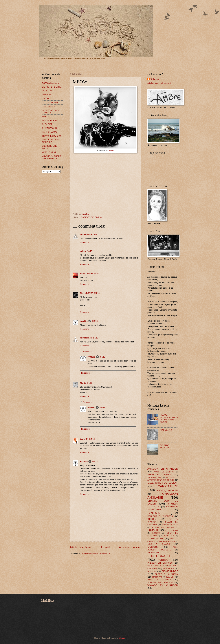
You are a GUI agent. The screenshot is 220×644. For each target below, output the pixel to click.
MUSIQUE (153, 547)
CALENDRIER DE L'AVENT (163, 483)
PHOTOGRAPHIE (160, 556)
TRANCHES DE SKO (51, 136)
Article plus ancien (130, 547)
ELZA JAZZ (47, 91)
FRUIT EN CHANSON (170, 525)
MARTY (45, 117)
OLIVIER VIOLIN (49, 128)
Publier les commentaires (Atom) (96, 553)
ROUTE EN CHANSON (156, 566)
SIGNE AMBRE (170, 571)
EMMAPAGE (48, 95)
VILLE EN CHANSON (159, 580)
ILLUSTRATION (172, 530)
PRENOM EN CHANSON (160, 563)
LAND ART (169, 536)
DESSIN (152, 519)
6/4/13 (95, 462)
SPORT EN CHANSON (166, 574)
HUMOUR (153, 530)
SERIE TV (152, 571)
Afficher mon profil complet (159, 83)
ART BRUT (170, 477)
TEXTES (170, 577)
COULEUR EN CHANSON (160, 516)
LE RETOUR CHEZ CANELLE (51, 111)
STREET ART (157, 577)
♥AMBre (84, 321)
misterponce (86, 234)
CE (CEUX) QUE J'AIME (167, 490)
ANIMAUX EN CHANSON (163, 469)
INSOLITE (156, 533)
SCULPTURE (168, 568)
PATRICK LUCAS (50, 132)
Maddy (111, 151)
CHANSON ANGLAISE (163, 496)
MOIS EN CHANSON (159, 544)
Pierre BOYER (87, 293)
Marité (83, 383)
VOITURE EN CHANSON (160, 582)
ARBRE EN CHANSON (160, 475)
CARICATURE (87, 217)
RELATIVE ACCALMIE (165, 446)
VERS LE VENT (49, 152)
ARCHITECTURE (154, 477)
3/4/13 (102, 357)
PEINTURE (153, 553)
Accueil (105, 547)
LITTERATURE (155, 538)
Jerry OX (84, 439)
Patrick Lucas (86, 273)
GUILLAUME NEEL (51, 102)
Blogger (122, 638)
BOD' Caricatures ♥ (50, 83)
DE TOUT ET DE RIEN (52, 87)
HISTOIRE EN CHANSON (163, 527)
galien (83, 251)
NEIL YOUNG (166, 430)
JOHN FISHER (49, 106)
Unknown (155, 79)
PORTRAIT (164, 560)
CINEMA (99, 217)
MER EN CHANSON (167, 541)
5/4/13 (92, 439)
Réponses (88, 352)
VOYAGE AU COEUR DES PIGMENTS (51, 157)
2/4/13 (95, 234)
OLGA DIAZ (47, 124)
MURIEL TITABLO (50, 120)
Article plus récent (80, 547)
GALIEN (46, 99)
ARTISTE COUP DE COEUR (161, 480)
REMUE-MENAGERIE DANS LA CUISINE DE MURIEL (169, 418)
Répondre (84, 242)
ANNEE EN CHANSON (164, 472)
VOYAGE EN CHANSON (163, 585)
